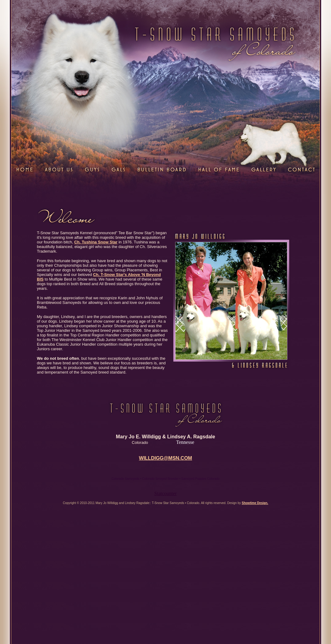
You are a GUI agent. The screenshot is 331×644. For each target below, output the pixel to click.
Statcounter (165, 493)
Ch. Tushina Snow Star (96, 242)
